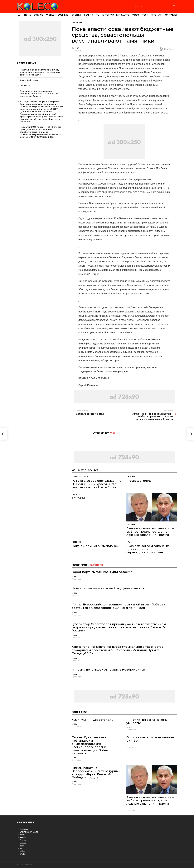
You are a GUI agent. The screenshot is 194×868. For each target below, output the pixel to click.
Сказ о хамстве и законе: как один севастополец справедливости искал (149, 549)
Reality (89, 15)
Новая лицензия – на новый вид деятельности (108, 588)
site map (156, 15)
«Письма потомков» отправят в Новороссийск (108, 669)
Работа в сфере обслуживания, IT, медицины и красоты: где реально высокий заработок (96, 484)
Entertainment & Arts (116, 15)
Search (174, 7)
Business (63, 15)
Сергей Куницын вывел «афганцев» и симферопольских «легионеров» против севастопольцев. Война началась (90, 745)
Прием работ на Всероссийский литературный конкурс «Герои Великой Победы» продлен (96, 773)
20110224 (79, 498)
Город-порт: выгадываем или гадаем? (102, 572)
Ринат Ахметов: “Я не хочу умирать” (147, 721)
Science (38, 15)
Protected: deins (139, 481)
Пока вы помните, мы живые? (95, 546)
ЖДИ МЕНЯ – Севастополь (92, 720)
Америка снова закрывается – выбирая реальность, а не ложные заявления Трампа (150, 532)
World (50, 15)
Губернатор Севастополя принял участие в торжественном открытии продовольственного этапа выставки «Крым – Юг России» (119, 627)
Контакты (171, 15)
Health (23, 835)
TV (98, 15)
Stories (76, 15)
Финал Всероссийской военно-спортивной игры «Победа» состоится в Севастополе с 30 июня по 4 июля (118, 606)
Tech (145, 15)
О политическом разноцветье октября (150, 739)
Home (27, 15)
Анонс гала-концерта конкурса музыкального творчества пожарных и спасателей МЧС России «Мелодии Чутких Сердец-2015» (118, 650)
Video (136, 15)
